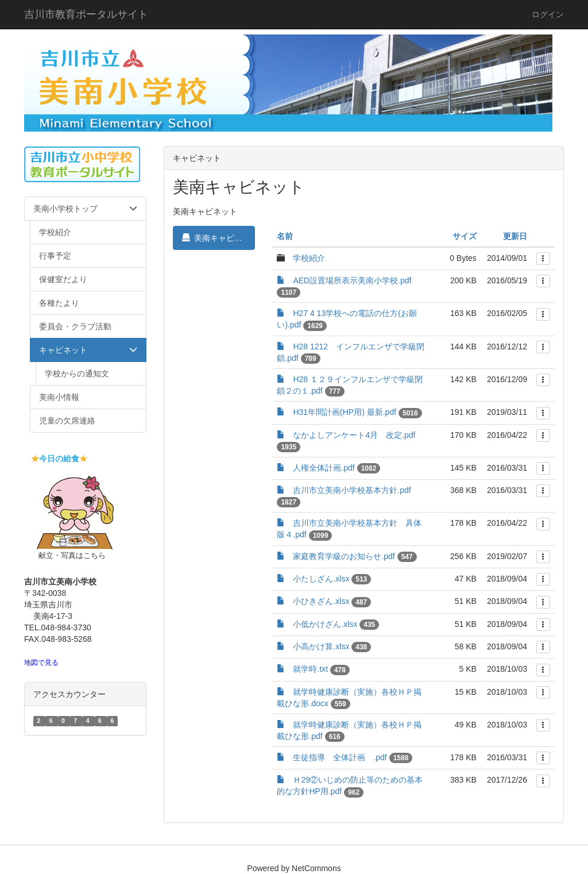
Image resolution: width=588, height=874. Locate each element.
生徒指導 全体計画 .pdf (340, 757)
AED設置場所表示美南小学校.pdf (352, 280)
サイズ (465, 236)
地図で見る (41, 663)
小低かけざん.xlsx (325, 624)
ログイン (548, 14)
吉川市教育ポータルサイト (86, 14)
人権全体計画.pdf (324, 468)
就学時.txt (310, 669)
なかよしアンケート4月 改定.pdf (354, 435)
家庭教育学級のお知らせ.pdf (344, 556)
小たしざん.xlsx (321, 579)
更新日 (515, 236)
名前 (285, 236)
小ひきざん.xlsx (321, 601)
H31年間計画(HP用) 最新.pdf (345, 412)
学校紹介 (309, 258)
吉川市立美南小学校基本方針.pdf (352, 490)
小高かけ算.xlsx (321, 646)
